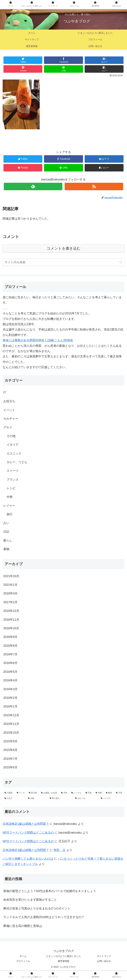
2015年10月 (11, 733)
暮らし (8, 540)
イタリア (13, 445)
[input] (63, 262)
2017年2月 (10, 602)
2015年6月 (10, 767)
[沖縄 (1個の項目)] (99, 793)
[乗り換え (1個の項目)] (61, 798)
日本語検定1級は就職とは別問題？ (26, 824)
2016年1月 (10, 706)
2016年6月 (10, 663)
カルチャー (11, 419)
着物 (6, 549)
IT (5, 393)
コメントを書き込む (64, 248)
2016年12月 (11, 611)
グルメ (8, 427)
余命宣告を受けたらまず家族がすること (30, 900)
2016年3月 (10, 689)
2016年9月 (10, 637)
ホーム (23, 956)
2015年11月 (11, 724)
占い (6, 523)
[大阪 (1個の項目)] (37, 798)
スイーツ (13, 471)
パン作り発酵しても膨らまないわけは (28, 859)
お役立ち (9, 401)
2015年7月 (10, 759)
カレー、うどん (17, 462)
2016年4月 (10, 680)
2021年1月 (10, 585)
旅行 (10, 514)
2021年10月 (11, 576)
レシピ (11, 488)
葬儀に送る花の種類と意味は (23, 926)
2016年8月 (10, 646)
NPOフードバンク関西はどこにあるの (28, 833)
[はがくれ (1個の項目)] (86, 798)
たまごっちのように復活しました (63, 956)
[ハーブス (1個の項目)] (112, 798)
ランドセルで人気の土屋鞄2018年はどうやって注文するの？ (44, 917)
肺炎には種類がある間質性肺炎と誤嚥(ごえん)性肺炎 (38, 340)
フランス (13, 480)
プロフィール (23, 961)
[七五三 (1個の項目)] (14, 798)
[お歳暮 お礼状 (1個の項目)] (49, 793)
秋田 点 (60, 850)
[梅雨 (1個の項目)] (109, 793)
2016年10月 (11, 628)
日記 (6, 532)
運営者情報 (63, 961)
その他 (11, 436)
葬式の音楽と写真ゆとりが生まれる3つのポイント (37, 908)
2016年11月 (11, 620)
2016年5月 (10, 672)
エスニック (14, 453)
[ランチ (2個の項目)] (21, 793)
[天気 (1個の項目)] (119, 793)
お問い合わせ (104, 961)
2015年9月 (10, 741)
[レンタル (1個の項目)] (77, 793)
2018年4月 (10, 593)
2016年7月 (10, 654)
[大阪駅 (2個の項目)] (9, 793)
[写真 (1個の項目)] (89, 793)
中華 (10, 497)
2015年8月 (10, 750)
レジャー (9, 506)
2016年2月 (10, 698)
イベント (9, 410)
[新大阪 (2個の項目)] (33, 793)
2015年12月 (11, 715)
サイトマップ (104, 956)
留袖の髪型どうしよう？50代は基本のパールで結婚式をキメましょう (50, 891)
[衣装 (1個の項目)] (64, 793)
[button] (121, 262)
